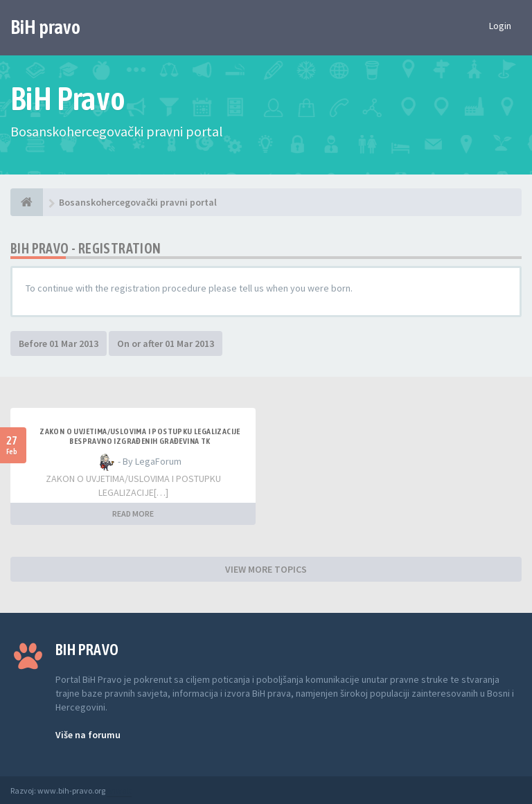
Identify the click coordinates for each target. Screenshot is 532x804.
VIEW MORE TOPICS (266, 569)
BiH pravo (45, 27)
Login (500, 26)
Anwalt (119, 790)
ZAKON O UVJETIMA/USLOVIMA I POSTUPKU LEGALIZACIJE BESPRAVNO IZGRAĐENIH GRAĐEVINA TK (140, 436)
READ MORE (133, 513)
